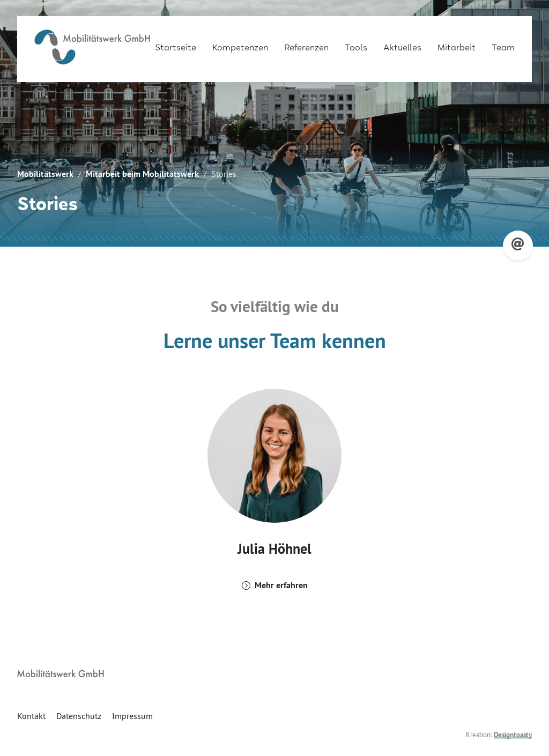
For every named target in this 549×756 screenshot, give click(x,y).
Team (503, 44)
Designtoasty (513, 735)
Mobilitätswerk (45, 174)
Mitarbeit (457, 44)
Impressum (132, 716)
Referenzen (306, 44)
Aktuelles (402, 44)
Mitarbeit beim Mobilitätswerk (142, 174)
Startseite (176, 44)
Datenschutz (79, 716)
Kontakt (31, 716)
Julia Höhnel (274, 549)
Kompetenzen (240, 44)
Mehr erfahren (281, 585)
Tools (356, 44)
